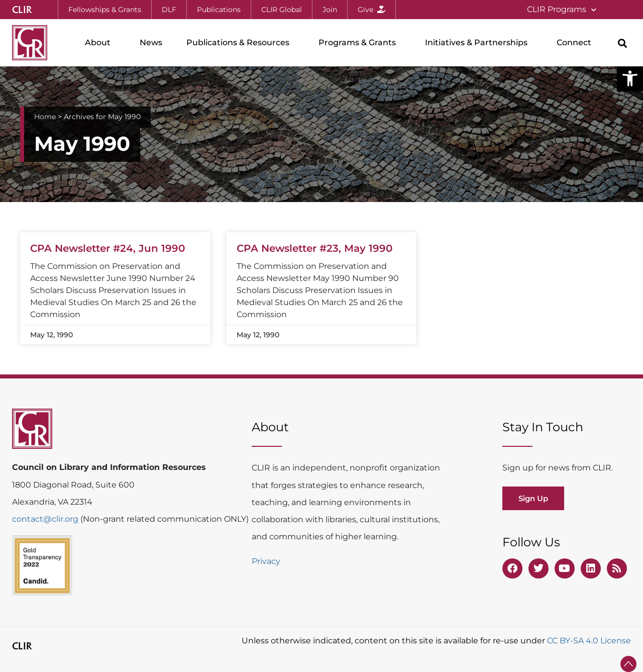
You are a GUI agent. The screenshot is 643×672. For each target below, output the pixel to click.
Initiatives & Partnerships (479, 43)
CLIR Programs (562, 10)
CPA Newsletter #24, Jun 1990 (108, 248)
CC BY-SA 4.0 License (589, 641)
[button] (630, 78)
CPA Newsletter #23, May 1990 (314, 248)
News (151, 42)
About (100, 43)
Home (45, 117)
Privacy (266, 561)
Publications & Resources (240, 43)
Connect (576, 43)
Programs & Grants (360, 43)
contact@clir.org (46, 519)
